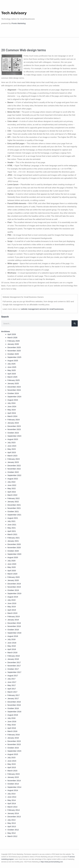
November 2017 (14, 666)
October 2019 (13, 590)
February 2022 (14, 498)
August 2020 (13, 557)
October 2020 (13, 551)
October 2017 (13, 669)
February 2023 (14, 459)
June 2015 (12, 761)
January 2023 (13, 462)
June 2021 (12, 525)
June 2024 (12, 406)
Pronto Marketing (19, 23)
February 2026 (14, 341)
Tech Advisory (14, 13)
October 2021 (13, 511)
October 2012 (13, 830)
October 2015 (13, 748)
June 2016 (12, 721)
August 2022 (13, 479)
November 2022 (14, 469)
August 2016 (13, 715)
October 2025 (13, 354)
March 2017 (12, 692)
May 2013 (12, 823)
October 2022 (13, 472)
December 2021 (14, 505)
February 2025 (14, 380)
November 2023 (14, 429)
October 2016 (13, 708)
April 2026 (12, 334)
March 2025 (12, 377)
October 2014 (13, 784)
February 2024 (14, 420)
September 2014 (14, 787)
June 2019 (12, 603)
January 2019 (13, 620)
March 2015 (12, 771)
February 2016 (14, 735)
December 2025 (14, 347)
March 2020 (12, 574)
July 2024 (11, 403)
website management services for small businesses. (43, 309)
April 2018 (12, 649)
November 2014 (14, 781)
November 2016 (14, 705)
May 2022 (12, 488)
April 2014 (12, 803)
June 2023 (12, 446)
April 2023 (12, 452)
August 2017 (13, 676)
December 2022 (14, 466)
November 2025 (14, 351)
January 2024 (13, 423)
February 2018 (14, 656)
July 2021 (11, 521)
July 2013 (11, 820)
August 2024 (13, 400)
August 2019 (13, 597)
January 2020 (13, 580)
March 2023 (12, 456)
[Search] (75, 323)
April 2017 (12, 689)
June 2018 (12, 643)
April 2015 (12, 767)
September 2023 (14, 436)
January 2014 (13, 813)
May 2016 (12, 725)
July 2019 (11, 600)
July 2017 (11, 679)
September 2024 (14, 397)
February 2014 (14, 810)
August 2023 (13, 439)
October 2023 (13, 433)
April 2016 (12, 728)
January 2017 (13, 698)
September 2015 (14, 751)
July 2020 (11, 561)
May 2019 (12, 607)
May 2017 (12, 685)
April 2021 (12, 531)
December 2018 (14, 623)
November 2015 (14, 744)
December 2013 (14, 817)
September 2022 (14, 475)
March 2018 (12, 652)
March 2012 (12, 836)
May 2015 (12, 764)
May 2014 (12, 800)
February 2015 (14, 774)
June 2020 (12, 564)
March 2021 (12, 534)
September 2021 (14, 515)
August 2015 (13, 754)
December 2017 (14, 662)
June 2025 (12, 367)
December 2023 (14, 426)
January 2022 (13, 502)
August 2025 (13, 361)
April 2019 (12, 610)
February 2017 (14, 695)
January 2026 (13, 344)
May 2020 (12, 567)
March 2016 (12, 731)
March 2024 (12, 416)
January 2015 (13, 777)
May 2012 (12, 833)
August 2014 (13, 790)
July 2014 (11, 794)
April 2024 (12, 413)
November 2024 (14, 390)
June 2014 (12, 797)
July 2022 (11, 482)
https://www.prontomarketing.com (52, 862)
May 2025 (12, 370)
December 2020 (14, 544)
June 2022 (12, 485)
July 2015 (11, 757)
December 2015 (14, 741)
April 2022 (12, 492)
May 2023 (12, 449)
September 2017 (14, 672)
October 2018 (13, 630)
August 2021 (13, 518)
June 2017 (12, 682)
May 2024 (12, 410)
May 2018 (12, 646)
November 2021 (14, 508)
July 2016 (11, 718)
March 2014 (12, 807)
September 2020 (14, 554)
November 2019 (14, 587)
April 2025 (12, 374)
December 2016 (14, 702)
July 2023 (11, 442)
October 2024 (13, 393)
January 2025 (13, 383)
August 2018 (13, 636)
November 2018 (14, 626)
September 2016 (14, 712)
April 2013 (12, 826)
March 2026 (12, 337)
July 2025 (11, 364)
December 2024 (14, 387)
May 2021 (12, 528)
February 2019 (14, 616)
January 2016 (13, 738)
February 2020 (14, 577)
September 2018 (14, 633)
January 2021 (13, 541)
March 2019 (12, 613)
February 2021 (14, 538)
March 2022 (12, 495)
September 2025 (14, 357)
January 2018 (13, 659)
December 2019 (14, 584)
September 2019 (14, 593)
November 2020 (14, 547)
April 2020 (12, 571)
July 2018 (11, 639)
